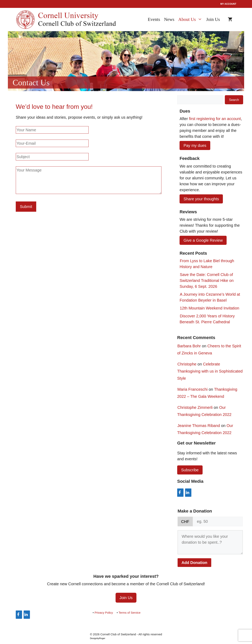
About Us (192, 20)
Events (154, 19)
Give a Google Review (203, 240)
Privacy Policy (104, 613)
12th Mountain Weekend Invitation (209, 308)
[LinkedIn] (188, 493)
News (169, 19)
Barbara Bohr (189, 346)
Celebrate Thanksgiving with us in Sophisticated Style (210, 371)
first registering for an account (215, 119)
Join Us (213, 19)
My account (228, 4)
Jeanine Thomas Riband (199, 426)
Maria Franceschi (192, 389)
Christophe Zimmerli (195, 407)
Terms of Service (130, 613)
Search (234, 100)
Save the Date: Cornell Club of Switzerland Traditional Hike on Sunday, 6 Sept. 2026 (207, 281)
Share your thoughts (201, 199)
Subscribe (190, 470)
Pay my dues (195, 145)
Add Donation (194, 563)
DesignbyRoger (98, 638)
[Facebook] (180, 493)
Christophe (187, 364)
